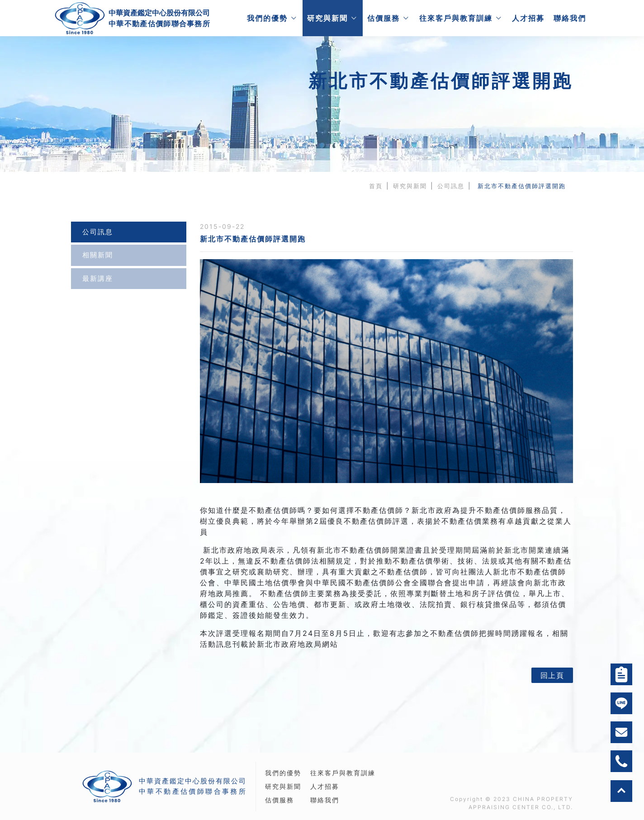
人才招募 (527, 18)
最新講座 (98, 278)
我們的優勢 (266, 18)
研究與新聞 (326, 18)
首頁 (365, 186)
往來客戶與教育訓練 (455, 18)
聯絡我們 (568, 18)
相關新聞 (98, 255)
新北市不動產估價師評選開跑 (519, 186)
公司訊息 (444, 186)
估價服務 (382, 18)
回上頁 (552, 675)
